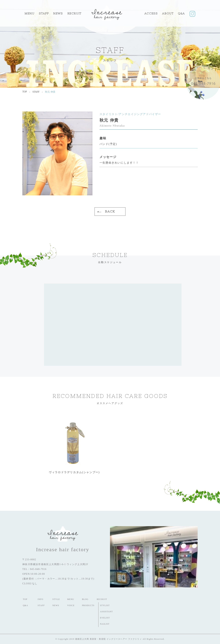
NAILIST (105, 624)
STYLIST (105, 605)
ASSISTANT (106, 612)
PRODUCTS (88, 605)
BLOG (85, 599)
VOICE (71, 605)
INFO (40, 599)
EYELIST (105, 618)
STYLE (56, 599)
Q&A (181, 13)
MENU (29, 13)
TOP (25, 599)
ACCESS (151, 13)
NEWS (56, 605)
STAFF (44, 13)
